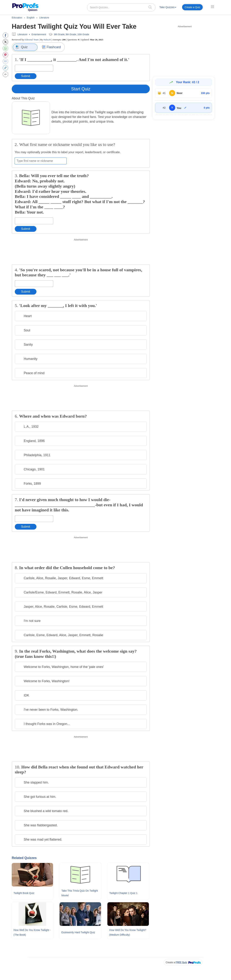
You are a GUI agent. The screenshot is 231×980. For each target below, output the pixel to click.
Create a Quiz (192, 7)
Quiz (22, 47)
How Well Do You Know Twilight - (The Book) (32, 932)
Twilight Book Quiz (24, 893)
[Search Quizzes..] (121, 7)
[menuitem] (168, 8)
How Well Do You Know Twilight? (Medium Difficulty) (128, 932)
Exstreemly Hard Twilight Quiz (78, 932)
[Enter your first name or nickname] (41, 161)
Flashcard (51, 47)
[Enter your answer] (34, 68)
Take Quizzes (168, 7)
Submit (26, 76)
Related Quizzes (24, 858)
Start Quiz (81, 89)
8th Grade (59, 34)
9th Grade (71, 34)
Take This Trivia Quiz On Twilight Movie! (80, 893)
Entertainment (39, 34)
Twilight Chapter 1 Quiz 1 (123, 893)
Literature (22, 34)
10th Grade (83, 34)
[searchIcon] (150, 7)
